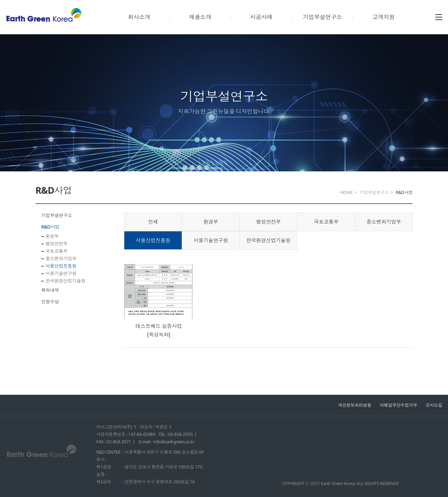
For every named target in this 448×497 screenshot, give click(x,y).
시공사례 (261, 17)
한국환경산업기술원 (65, 281)
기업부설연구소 (322, 17)
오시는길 (434, 405)
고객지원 (383, 17)
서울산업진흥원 (61, 266)
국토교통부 (57, 251)
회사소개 (139, 17)
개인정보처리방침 (355, 405)
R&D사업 (50, 227)
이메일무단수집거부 (398, 405)
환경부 (52, 236)
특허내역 (50, 290)
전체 (153, 222)
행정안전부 (57, 244)
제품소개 (200, 17)
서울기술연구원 (61, 273)
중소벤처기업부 (61, 258)
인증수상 (50, 302)
